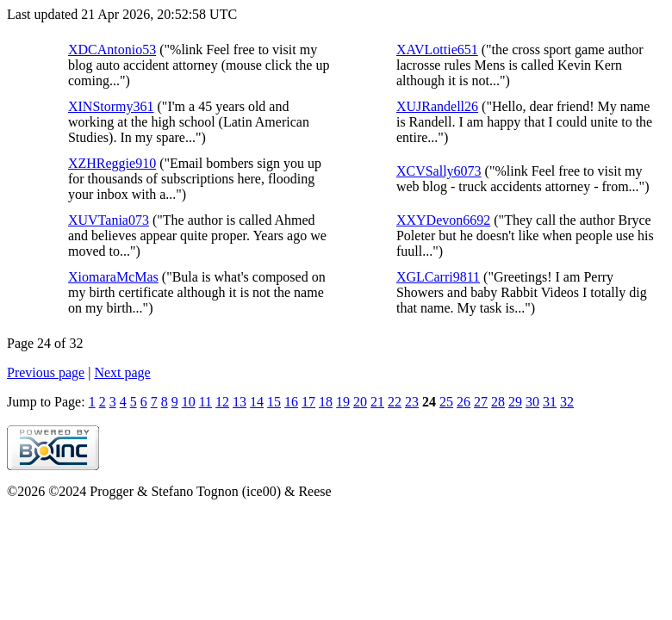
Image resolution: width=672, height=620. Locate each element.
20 (360, 402)
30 (532, 402)
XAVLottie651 (437, 50)
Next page (122, 372)
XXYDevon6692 (443, 220)
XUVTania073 (109, 220)
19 (343, 402)
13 (240, 402)
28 (498, 402)
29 (515, 402)
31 (550, 402)
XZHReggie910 (112, 163)
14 (257, 402)
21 (377, 402)
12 (222, 402)
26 (464, 402)
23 (412, 402)
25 (446, 402)
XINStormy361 (111, 106)
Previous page (46, 372)
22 (395, 402)
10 (189, 402)
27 (481, 402)
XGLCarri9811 (438, 277)
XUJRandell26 (437, 106)
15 (274, 402)
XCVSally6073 (439, 171)
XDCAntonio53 (112, 50)
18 (326, 402)
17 (308, 402)
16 (291, 402)
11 (205, 402)
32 (567, 402)
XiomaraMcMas (113, 277)
